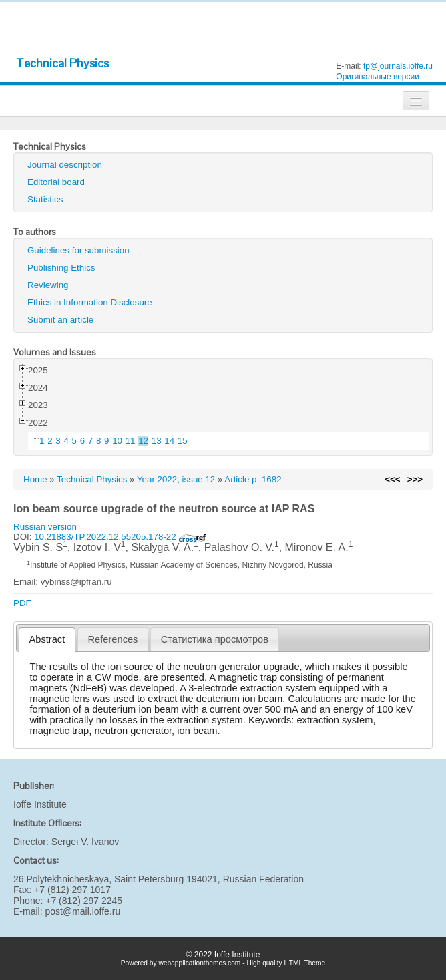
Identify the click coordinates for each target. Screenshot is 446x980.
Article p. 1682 (253, 479)
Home (35, 479)
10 (117, 441)
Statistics (45, 199)
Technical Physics (62, 63)
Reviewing (48, 285)
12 (143, 441)
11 (131, 441)
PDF (22, 603)
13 (157, 441)
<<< (392, 479)
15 (183, 441)
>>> (415, 479)
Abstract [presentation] (47, 639)
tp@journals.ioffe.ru (398, 66)
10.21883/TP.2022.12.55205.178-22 (120, 537)
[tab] (47, 640)
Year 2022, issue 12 (176, 479)
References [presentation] (113, 639)
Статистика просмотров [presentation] (215, 639)
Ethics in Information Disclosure (90, 302)
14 (169, 441)
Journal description (65, 165)
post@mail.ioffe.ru (82, 911)
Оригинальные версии (378, 77)
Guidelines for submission (78, 250)
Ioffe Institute (40, 804)
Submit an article (60, 320)
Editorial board (56, 182)
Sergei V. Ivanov (85, 842)
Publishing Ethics (61, 268)
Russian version (45, 527)
